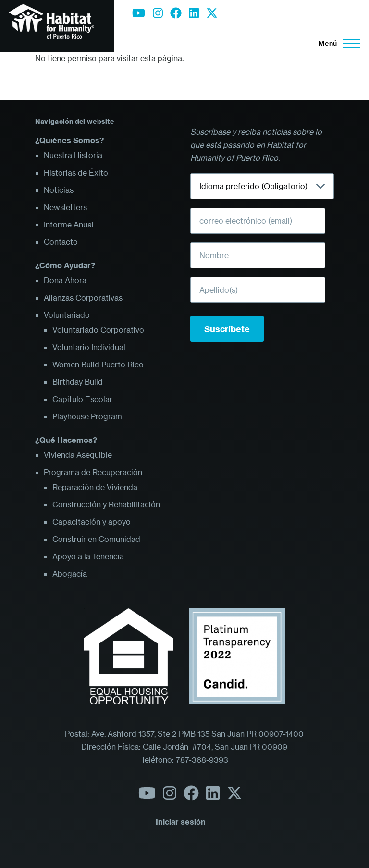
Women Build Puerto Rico (98, 365)
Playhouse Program (87, 416)
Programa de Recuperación (93, 472)
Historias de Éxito (76, 173)
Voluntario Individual (89, 347)
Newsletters (65, 207)
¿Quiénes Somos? (69, 140)
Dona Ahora (65, 280)
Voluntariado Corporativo (98, 330)
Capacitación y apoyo (92, 522)
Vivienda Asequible (78, 455)
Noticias (59, 190)
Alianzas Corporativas (83, 298)
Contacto (61, 242)
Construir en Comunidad (96, 539)
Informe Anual (69, 225)
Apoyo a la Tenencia (88, 556)
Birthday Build (78, 382)
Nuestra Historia (73, 155)
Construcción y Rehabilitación (106, 504)
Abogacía (70, 574)
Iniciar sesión (181, 822)
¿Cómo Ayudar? (65, 265)
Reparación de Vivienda (95, 487)
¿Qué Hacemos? (66, 440)
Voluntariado (67, 315)
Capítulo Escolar (82, 399)
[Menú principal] (337, 43)
